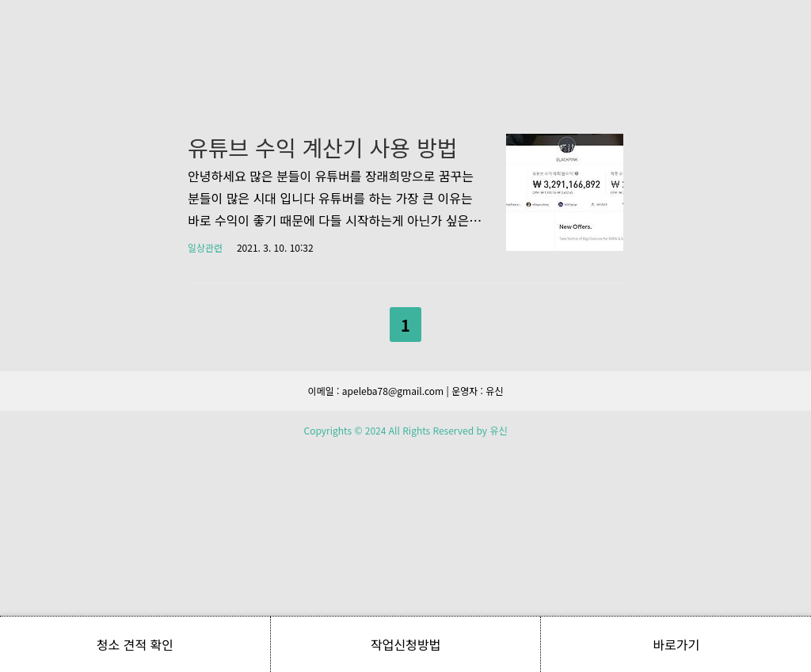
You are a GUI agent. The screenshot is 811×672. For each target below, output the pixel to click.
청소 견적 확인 (135, 644)
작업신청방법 (405, 644)
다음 (447, 543)
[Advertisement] (405, 150)
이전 (364, 543)
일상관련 (205, 469)
